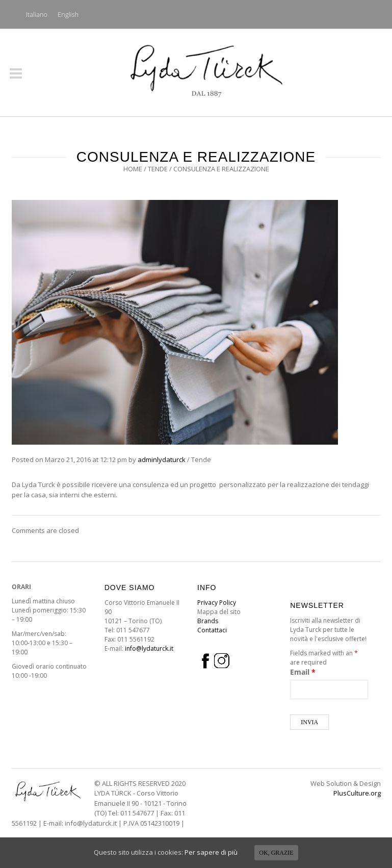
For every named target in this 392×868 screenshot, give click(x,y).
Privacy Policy (217, 603)
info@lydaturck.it (149, 648)
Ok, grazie (276, 853)
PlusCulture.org (357, 793)
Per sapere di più (211, 852)
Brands (208, 621)
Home (133, 169)
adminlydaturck (162, 459)
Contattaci (212, 630)
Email (303, 672)
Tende (158, 169)
